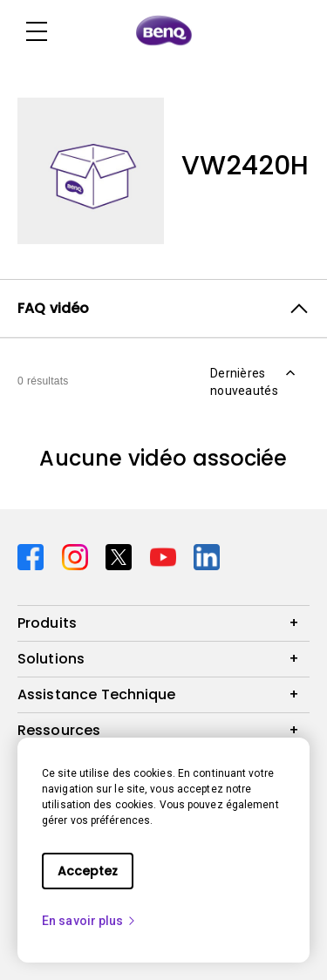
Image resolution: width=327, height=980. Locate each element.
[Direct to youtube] (165, 556)
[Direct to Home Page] (164, 31)
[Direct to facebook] (33, 556)
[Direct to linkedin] (207, 556)
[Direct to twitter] (121, 556)
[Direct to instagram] (77, 556)
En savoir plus (89, 921)
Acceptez (88, 871)
